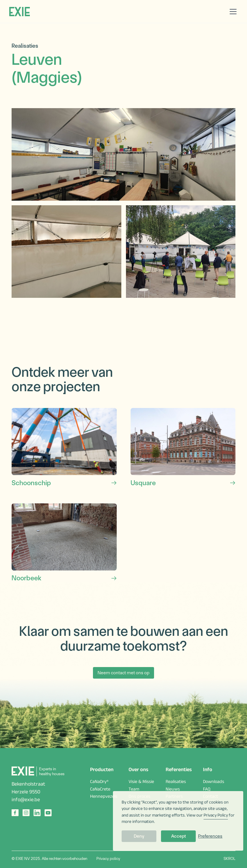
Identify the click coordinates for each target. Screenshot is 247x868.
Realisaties (176, 782)
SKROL (229, 858)
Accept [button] (179, 836)
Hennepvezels (104, 797)
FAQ (207, 790)
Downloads (214, 782)
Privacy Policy (216, 816)
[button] (232, 12)
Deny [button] (139, 836)
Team (134, 790)
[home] (20, 12)
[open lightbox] (123, 154)
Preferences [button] (210, 836)
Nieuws (173, 790)
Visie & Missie (141, 782)
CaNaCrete (100, 790)
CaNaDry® (99, 782)
